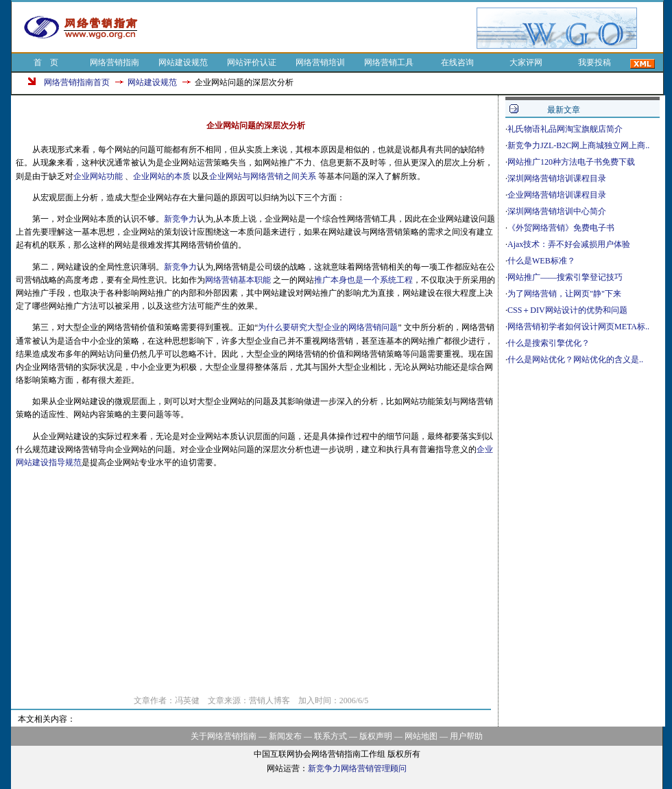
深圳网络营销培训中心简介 (557, 211)
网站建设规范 (183, 62)
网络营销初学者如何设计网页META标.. (578, 327)
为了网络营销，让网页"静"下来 (564, 294)
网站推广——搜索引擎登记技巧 (565, 277)
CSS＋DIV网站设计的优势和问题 (567, 310)
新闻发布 (285, 736)
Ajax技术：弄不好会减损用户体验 (569, 244)
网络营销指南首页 (77, 82)
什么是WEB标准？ (541, 261)
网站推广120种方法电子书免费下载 (571, 162)
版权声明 (376, 736)
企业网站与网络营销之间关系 (263, 176)
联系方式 (331, 736)
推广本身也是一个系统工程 (363, 280)
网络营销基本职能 (238, 280)
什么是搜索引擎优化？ (549, 343)
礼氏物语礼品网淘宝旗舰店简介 (565, 129)
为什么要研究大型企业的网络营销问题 (328, 327)
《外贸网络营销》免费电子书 (561, 228)
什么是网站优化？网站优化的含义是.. (575, 360)
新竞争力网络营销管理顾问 (357, 768)
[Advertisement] (314, 28)
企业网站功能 (98, 176)
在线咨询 (457, 62)
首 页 (46, 62)
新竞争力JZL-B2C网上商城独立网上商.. (578, 145)
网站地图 (421, 736)
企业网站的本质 (162, 176)
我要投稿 (595, 62)
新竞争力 (180, 219)
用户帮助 (466, 736)
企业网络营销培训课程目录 (557, 195)
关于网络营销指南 (224, 736)
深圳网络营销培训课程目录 (557, 178)
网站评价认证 (252, 62)
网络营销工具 (389, 62)
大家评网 (526, 62)
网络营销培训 (320, 62)
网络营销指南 (115, 62)
